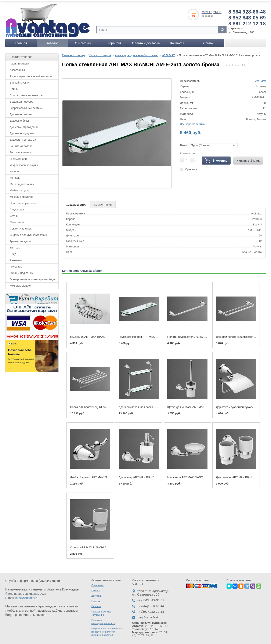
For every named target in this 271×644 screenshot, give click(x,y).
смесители (40, 613)
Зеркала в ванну (20, 151)
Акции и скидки (19, 62)
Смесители (17, 221)
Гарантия (115, 42)
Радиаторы (17, 208)
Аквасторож (17, 68)
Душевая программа (23, 138)
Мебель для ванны (22, 183)
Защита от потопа (21, 145)
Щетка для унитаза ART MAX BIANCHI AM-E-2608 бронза (204, 406)
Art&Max (260, 79)
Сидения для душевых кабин (28, 233)
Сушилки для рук (21, 227)
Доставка (96, 594)
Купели (14, 170)
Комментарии (103, 203)
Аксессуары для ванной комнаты (31, 75)
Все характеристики (193, 123)
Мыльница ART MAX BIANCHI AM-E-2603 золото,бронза (203, 476)
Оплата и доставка (146, 42)
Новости (96, 600)
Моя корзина (212, 10)
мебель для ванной (21, 609)
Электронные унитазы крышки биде (33, 278)
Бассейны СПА (19, 81)
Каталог (52, 42)
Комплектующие (20, 284)
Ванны (14, 87)
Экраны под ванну (21, 271)
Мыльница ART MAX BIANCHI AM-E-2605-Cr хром (102, 335)
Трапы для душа (20, 240)
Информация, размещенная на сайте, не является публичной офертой (107, 630)
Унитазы (15, 246)
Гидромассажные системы (27, 106)
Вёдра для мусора (21, 100)
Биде (13, 252)
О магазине (83, 42)
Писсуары (16, 265)
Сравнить (191, 168)
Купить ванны (68, 605)
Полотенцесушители (23, 202)
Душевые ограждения (24, 126)
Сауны (14, 214)
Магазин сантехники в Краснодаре (31, 605)
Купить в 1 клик (248, 159)
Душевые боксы (20, 119)
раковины (22, 613)
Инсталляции (18, 157)
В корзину (216, 159)
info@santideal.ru (27, 596)
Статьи (208, 42)
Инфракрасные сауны (24, 164)
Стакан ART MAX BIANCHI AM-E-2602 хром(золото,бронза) (108, 546)
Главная (21, 42)
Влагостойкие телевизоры (26, 94)
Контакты (177, 42)
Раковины (16, 259)
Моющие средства (21, 195)
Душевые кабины (21, 113)
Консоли (15, 176)
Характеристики (76, 203)
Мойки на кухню (20, 189)
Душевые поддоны (22, 132)
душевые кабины (50, 609)
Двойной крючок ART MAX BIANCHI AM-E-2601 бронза (105, 476)
